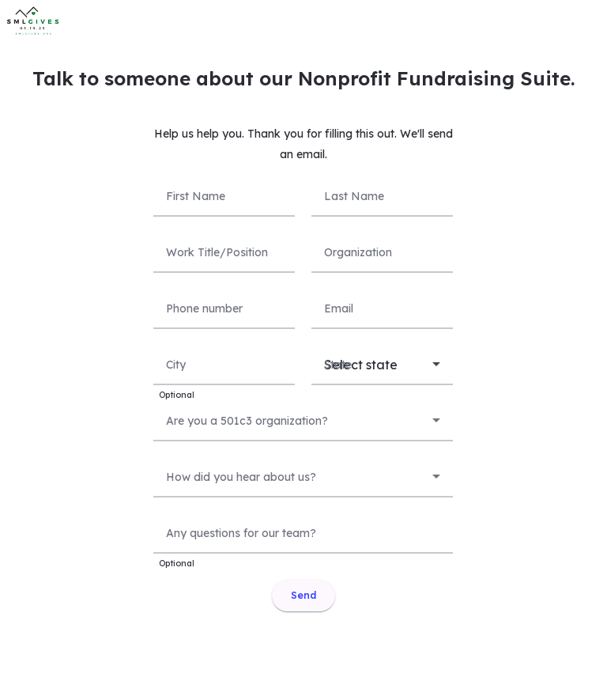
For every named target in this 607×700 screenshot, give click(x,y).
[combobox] (303, 418)
